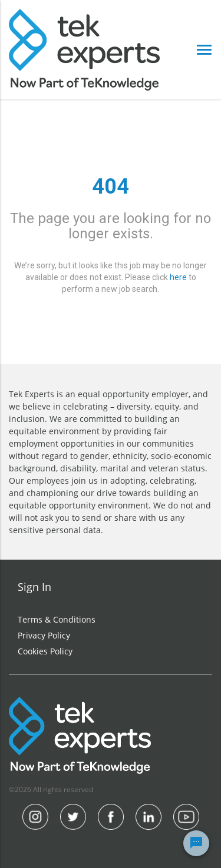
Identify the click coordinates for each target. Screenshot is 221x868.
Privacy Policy (44, 635)
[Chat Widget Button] (196, 843)
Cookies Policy (45, 651)
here (178, 277)
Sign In (34, 587)
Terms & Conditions (57, 619)
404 (111, 187)
